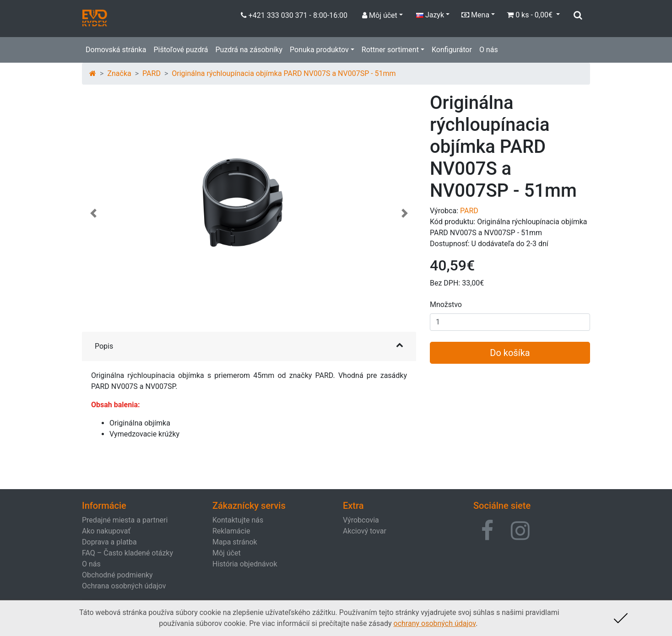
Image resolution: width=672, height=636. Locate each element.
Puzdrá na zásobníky (249, 50)
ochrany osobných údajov (435, 623)
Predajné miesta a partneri (125, 520)
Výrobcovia (361, 520)
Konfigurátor (452, 50)
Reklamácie (231, 531)
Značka (119, 73)
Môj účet (227, 553)
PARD (152, 73)
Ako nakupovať (106, 531)
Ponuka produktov (319, 50)
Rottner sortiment (390, 50)
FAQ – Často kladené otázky (127, 553)
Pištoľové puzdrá (181, 50)
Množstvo (446, 305)
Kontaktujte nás (238, 520)
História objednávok (245, 564)
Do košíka (510, 353)
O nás (489, 50)
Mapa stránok (235, 542)
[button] (93, 218)
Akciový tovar (365, 531)
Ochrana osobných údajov (124, 586)
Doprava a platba (109, 542)
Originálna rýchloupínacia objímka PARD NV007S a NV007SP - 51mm (284, 73)
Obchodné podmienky (117, 575)
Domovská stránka (116, 50)
